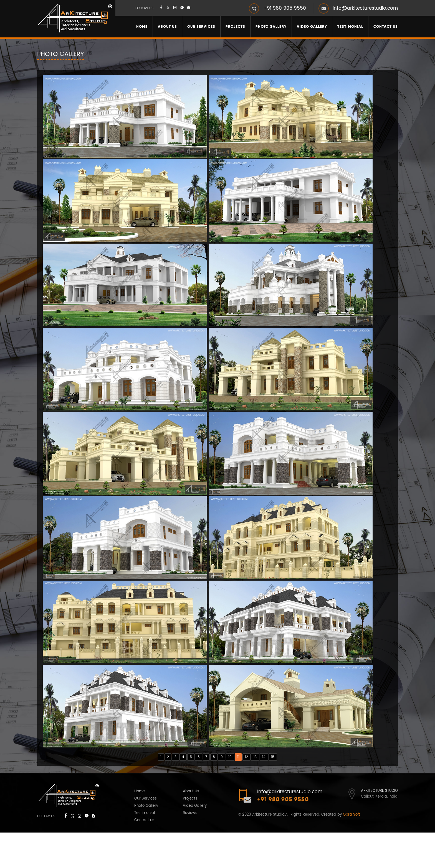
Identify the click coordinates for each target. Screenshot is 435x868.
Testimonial (350, 27)
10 (230, 792)
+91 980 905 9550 (285, 8)
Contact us (144, 856)
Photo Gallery (271, 27)
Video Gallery (312, 27)
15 (273, 792)
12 (246, 792)
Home (142, 27)
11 (238, 792)
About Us (167, 27)
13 (255, 792)
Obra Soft (351, 850)
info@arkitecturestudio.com (365, 8)
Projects (235, 27)
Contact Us (386, 27)
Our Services (201, 27)
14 (264, 792)
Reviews (190, 848)
